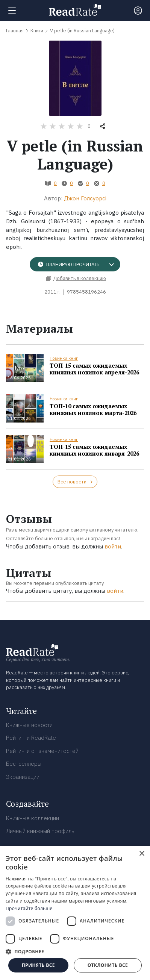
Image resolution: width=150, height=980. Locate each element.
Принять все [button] (38, 965)
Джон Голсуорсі (85, 198)
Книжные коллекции (33, 818)
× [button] (142, 854)
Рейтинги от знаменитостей (42, 751)
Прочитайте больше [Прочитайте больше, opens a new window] (29, 908)
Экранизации (23, 777)
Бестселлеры (24, 764)
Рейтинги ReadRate (31, 738)
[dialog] (75, 913)
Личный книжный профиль (40, 831)
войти (113, 546)
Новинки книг (64, 358)
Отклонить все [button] (108, 965)
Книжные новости (29, 725)
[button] (75, 951)
